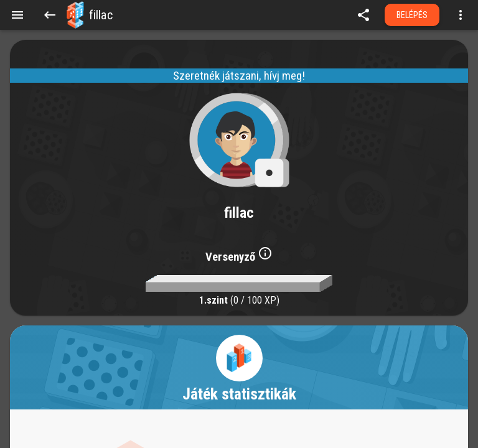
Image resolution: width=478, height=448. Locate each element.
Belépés (412, 15)
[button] (75, 15)
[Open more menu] (461, 15)
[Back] (50, 15)
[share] (363, 15)
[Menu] (17, 15)
